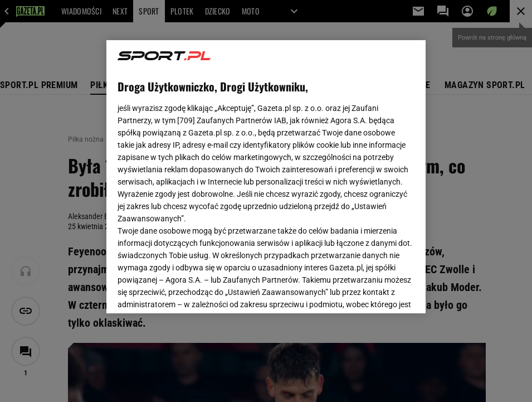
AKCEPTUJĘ (377, 292)
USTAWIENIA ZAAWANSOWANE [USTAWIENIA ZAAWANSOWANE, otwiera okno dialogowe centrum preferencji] (190, 291)
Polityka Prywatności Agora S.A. (333, 172)
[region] (266, 177)
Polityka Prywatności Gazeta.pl (216, 172)
